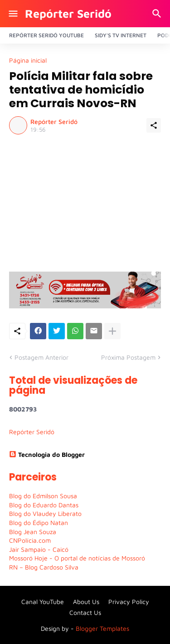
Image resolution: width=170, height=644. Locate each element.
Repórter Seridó (68, 13)
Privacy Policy (129, 602)
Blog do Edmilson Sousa (43, 496)
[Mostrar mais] (112, 331)
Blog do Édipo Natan (39, 523)
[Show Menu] (12, 14)
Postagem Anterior (41, 357)
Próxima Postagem (128, 357)
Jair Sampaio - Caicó (39, 549)
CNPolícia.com (30, 540)
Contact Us (85, 612)
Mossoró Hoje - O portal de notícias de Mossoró (77, 558)
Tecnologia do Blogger (47, 454)
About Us (86, 602)
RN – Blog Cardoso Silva (44, 567)
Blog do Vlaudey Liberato (45, 513)
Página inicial (28, 60)
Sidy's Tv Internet (121, 35)
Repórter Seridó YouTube (46, 35)
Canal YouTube (43, 602)
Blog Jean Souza (33, 532)
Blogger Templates (102, 628)
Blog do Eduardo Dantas (44, 505)
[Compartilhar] (154, 125)
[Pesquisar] (158, 14)
